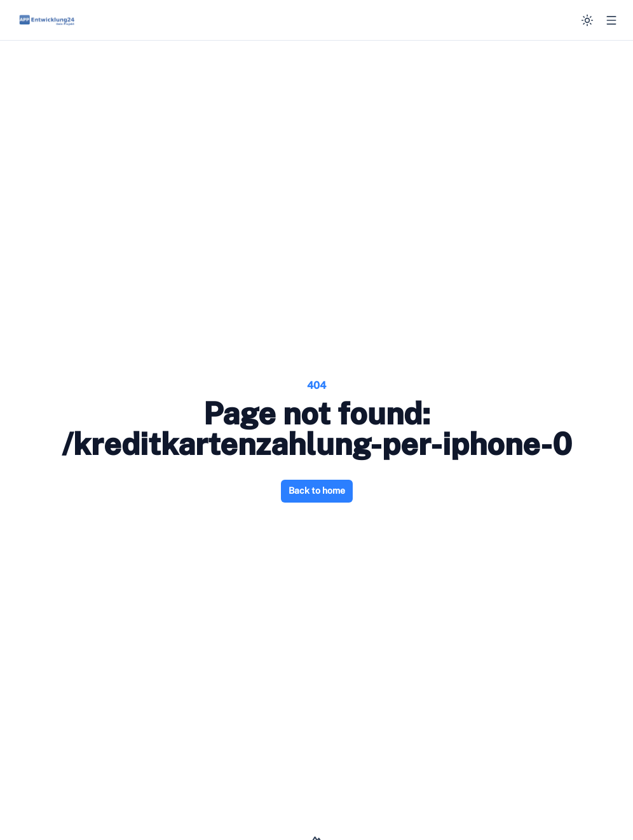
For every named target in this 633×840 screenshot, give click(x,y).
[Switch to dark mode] (587, 20)
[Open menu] (611, 20)
